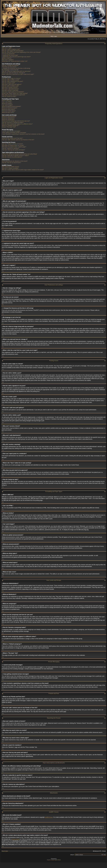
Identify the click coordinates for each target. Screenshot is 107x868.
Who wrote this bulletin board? (10, 167)
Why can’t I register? (8, 60)
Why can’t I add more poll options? (12, 84)
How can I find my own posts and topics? (13, 150)
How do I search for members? (11, 148)
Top (3, 187)
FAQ (52, 36)
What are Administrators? (9, 117)
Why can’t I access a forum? (10, 87)
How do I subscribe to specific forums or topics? (15, 155)
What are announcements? (10, 108)
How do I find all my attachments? (11, 163)
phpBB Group (49, 817)
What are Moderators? (8, 118)
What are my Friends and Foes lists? (12, 138)
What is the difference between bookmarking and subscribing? (19, 154)
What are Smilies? (7, 103)
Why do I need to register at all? (11, 49)
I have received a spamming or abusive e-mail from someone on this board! (23, 134)
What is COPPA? (7, 58)
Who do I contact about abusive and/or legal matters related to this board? (23, 170)
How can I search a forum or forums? (12, 144)
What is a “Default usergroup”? (11, 125)
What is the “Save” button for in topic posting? (15, 93)
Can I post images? (7, 105)
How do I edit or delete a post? (11, 80)
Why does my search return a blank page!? (14, 147)
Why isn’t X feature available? (10, 168)
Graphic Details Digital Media (54, 860)
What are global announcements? (11, 106)
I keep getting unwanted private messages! (14, 133)
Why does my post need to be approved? (14, 95)
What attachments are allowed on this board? (15, 161)
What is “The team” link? (9, 127)
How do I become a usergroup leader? (13, 122)
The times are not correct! (9, 67)
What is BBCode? (7, 100)
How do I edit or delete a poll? (10, 86)
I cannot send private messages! (11, 131)
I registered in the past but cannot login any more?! (16, 57)
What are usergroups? (8, 120)
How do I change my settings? (10, 65)
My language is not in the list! (10, 70)
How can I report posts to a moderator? (13, 92)
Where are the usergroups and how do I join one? (16, 121)
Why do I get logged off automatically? (13, 51)
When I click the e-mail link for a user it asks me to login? (18, 74)
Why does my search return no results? (13, 145)
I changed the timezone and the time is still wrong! (16, 68)
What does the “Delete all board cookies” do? (15, 61)
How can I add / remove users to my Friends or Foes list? (18, 140)
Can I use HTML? (7, 102)
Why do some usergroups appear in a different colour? (17, 124)
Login (56, 36)
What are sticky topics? (8, 109)
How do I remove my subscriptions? (12, 157)
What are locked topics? (9, 111)
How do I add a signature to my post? (12, 81)
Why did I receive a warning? (10, 90)
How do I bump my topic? (9, 96)
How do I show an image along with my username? (16, 71)
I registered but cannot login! (10, 55)
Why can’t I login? (7, 48)
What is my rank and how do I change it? (13, 73)
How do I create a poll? (8, 83)
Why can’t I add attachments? (10, 89)
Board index (5, 851)
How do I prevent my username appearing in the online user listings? (21, 52)
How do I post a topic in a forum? (11, 78)
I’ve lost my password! (8, 54)
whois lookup (15, 839)
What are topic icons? (8, 112)
